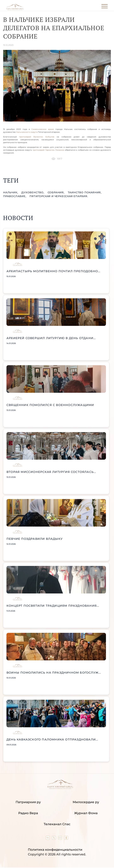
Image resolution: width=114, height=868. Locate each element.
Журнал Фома (86, 813)
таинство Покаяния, (85, 192)
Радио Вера (28, 813)
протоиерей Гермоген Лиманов (48, 150)
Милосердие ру (86, 802)
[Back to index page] (15, 10)
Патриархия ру (28, 802)
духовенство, (33, 192)
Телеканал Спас (57, 824)
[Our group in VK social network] (48, 839)
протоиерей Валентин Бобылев (37, 137)
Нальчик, (11, 192)
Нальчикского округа (27, 132)
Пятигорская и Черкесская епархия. (59, 196)
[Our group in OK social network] (66, 839)
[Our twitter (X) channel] (54, 839)
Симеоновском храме (43, 129)
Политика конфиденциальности (55, 850)
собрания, (56, 192)
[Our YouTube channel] (60, 839)
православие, (15, 196)
